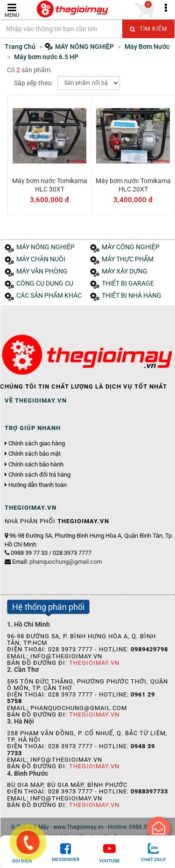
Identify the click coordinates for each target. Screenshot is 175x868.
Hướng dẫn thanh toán (38, 485)
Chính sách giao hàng (37, 444)
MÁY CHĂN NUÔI (41, 259)
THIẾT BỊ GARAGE (128, 284)
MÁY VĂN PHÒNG (42, 271)
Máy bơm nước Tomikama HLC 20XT (133, 185)
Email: (57, 562)
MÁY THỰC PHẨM (128, 259)
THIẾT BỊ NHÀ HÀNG (132, 296)
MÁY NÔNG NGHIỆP (45, 247)
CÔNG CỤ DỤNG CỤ (45, 284)
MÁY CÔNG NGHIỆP (131, 247)
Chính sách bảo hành (36, 465)
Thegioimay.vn (94, 663)
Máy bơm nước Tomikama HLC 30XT (50, 185)
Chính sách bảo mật (35, 454)
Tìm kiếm (148, 29)
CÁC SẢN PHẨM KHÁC (49, 296)
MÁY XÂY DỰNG (125, 271)
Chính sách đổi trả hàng (39, 475)
